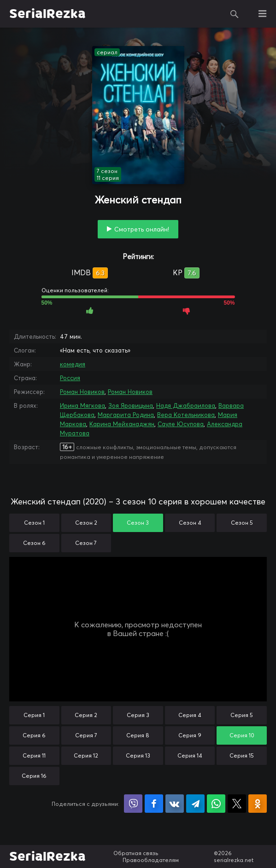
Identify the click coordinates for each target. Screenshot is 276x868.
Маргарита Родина (126, 415)
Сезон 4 (190, 523)
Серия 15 (242, 755)
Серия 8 (138, 735)
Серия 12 (86, 755)
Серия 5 (242, 715)
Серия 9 (190, 735)
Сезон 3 (138, 523)
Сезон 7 (86, 543)
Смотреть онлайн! (142, 229)
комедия (73, 364)
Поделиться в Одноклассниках (258, 804)
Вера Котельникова (186, 415)
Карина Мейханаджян (122, 424)
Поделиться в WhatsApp (216, 804)
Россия (70, 378)
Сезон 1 (34, 523)
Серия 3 (138, 715)
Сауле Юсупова (181, 424)
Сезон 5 (242, 523)
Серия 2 (86, 715)
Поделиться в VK (175, 804)
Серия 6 (34, 735)
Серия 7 (86, 735)
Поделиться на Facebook (154, 804)
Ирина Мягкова (82, 405)
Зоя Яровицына (131, 405)
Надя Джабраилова (186, 405)
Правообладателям (151, 860)
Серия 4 (190, 715)
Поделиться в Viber (133, 804)
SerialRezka (47, 14)
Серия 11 (34, 755)
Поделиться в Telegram (195, 804)
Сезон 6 (34, 543)
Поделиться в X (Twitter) (237, 804)
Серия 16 (34, 776)
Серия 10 (242, 735)
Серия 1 (34, 715)
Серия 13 (138, 755)
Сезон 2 (86, 523)
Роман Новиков (82, 392)
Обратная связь (136, 853)
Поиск (235, 14)
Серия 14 (190, 755)
